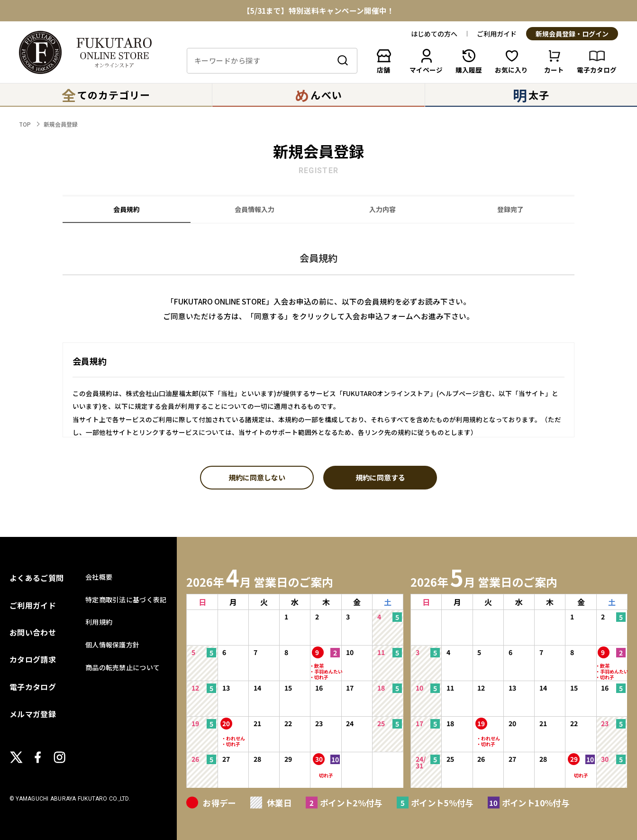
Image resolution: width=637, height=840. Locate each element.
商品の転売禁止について (123, 667)
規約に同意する (380, 478)
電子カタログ (33, 687)
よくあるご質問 (36, 578)
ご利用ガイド (497, 34)
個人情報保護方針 (112, 645)
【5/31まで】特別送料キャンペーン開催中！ (318, 11)
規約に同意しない (257, 478)
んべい (318, 95)
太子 (531, 95)
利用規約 (99, 622)
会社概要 (99, 577)
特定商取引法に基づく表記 (126, 600)
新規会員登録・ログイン (572, 34)
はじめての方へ (434, 34)
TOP (25, 124)
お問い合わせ (33, 632)
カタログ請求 (33, 659)
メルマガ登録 (33, 714)
